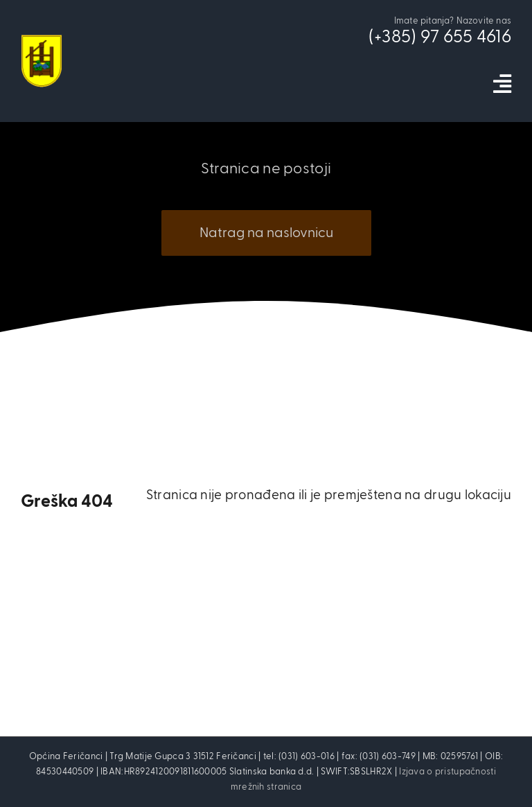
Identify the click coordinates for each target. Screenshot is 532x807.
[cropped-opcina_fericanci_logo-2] (42, 41)
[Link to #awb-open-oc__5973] (502, 84)
